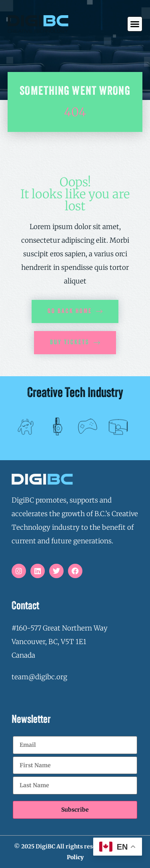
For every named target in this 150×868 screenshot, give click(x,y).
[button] (135, 24)
